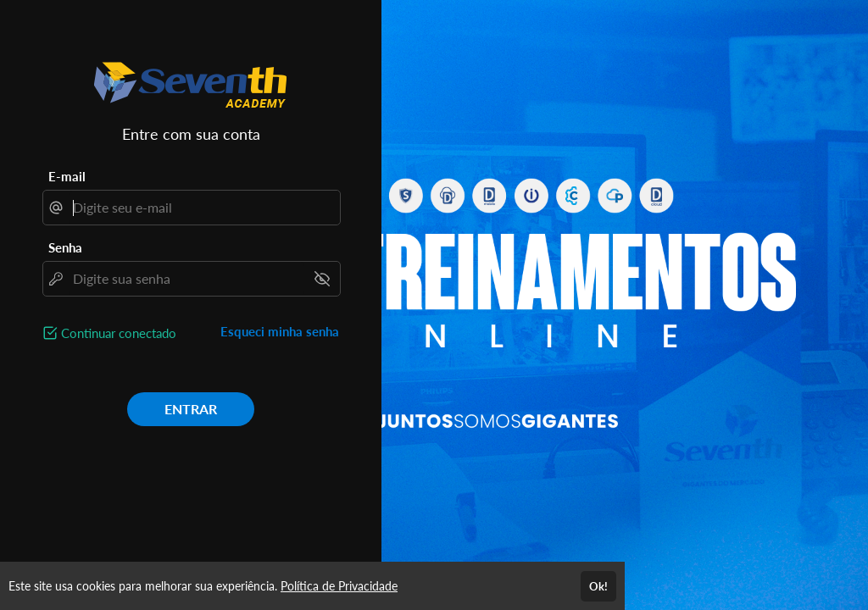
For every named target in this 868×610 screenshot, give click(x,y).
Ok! (598, 586)
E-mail (67, 176)
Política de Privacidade (339, 586)
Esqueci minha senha (280, 331)
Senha (65, 247)
